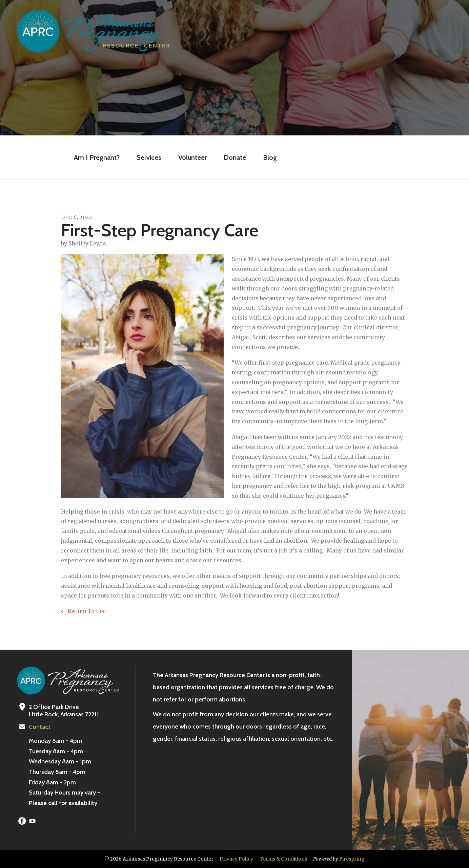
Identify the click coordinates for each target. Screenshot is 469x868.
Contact (40, 727)
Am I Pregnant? (97, 157)
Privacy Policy (236, 859)
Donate (235, 157)
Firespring (352, 859)
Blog (270, 157)
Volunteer (192, 157)
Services (149, 157)
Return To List (86, 611)
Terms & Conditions (283, 859)
